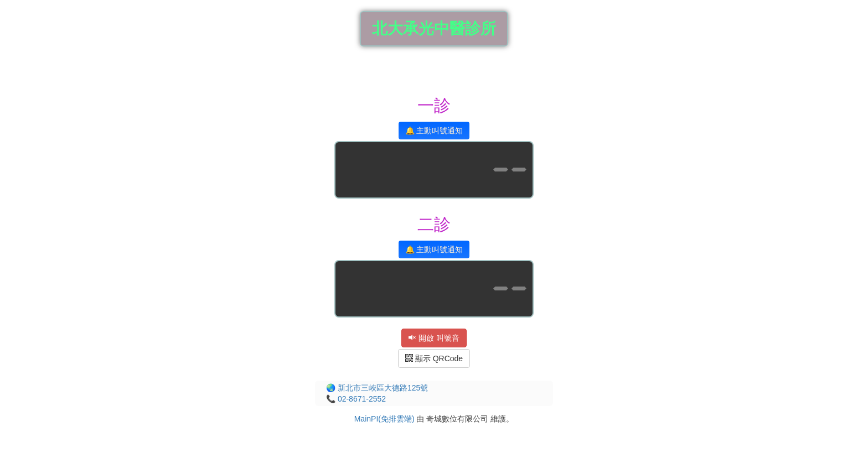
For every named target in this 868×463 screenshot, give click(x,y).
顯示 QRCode (434, 358)
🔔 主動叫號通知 (434, 131)
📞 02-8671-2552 (356, 399)
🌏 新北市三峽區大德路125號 (377, 388)
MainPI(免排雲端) (384, 419)
